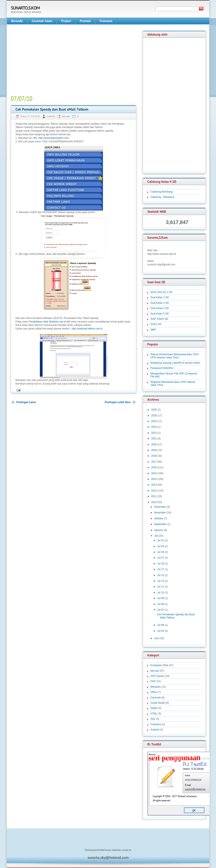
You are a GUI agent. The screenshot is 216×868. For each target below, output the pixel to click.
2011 (154, 496)
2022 (154, 433)
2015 (154, 473)
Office (154, 692)
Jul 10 (161, 593)
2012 (154, 491)
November (160, 513)
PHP (153, 681)
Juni (157, 638)
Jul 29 (161, 546)
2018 (154, 456)
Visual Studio (158, 703)
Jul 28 (161, 552)
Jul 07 (161, 610)
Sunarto (51, 116)
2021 (154, 439)
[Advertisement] (46, 60)
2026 (154, 410)
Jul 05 (161, 631)
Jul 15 (161, 575)
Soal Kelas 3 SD (160, 303)
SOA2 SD (156, 324)
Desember (160, 507)
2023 (154, 427)
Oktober (159, 518)
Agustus (159, 530)
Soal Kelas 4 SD (160, 308)
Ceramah (156, 698)
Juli (156, 536)
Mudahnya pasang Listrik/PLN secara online (175, 363)
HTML (154, 714)
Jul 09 (161, 598)
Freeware (156, 724)
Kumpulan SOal (159, 665)
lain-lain (66, 116)
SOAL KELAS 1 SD (161, 292)
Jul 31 (161, 540)
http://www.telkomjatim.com (53, 138)
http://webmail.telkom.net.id (87, 329)
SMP (153, 330)
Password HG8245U (162, 368)
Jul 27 (161, 558)
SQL (153, 719)
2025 (154, 416)
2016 (154, 467)
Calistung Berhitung (161, 192)
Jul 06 (161, 625)
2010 (154, 502)
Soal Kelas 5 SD (160, 314)
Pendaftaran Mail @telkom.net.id (47, 322)
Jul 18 (161, 564)
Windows (156, 687)
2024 (154, 421)
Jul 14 (161, 581)
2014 (154, 479)
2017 (154, 462)
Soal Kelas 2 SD (160, 297)
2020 (154, 444)
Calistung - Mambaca (162, 197)
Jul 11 (161, 587)
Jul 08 (161, 604)
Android (155, 730)
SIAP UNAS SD (159, 319)
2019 (154, 450)
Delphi (154, 708)
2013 (154, 485)
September (160, 524)
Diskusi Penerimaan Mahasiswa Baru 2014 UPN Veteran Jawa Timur (175, 356)
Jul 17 (161, 569)
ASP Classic (157, 676)
